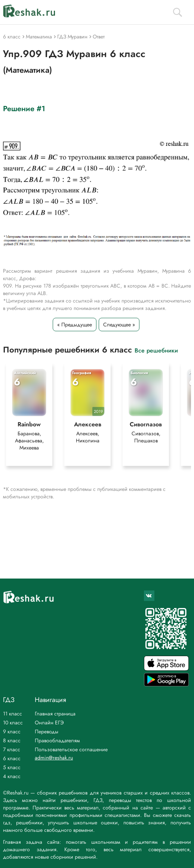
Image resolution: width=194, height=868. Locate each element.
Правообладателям (57, 740)
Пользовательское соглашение (71, 749)
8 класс (12, 740)
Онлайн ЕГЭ (49, 723)
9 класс (12, 731)
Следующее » (119, 325)
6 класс (12, 758)
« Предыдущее (75, 325)
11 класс (13, 714)
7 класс (12, 749)
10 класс (13, 723)
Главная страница (55, 714)
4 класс (12, 776)
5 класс (12, 767)
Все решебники (156, 350)
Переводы (47, 731)
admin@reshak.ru (54, 758)
